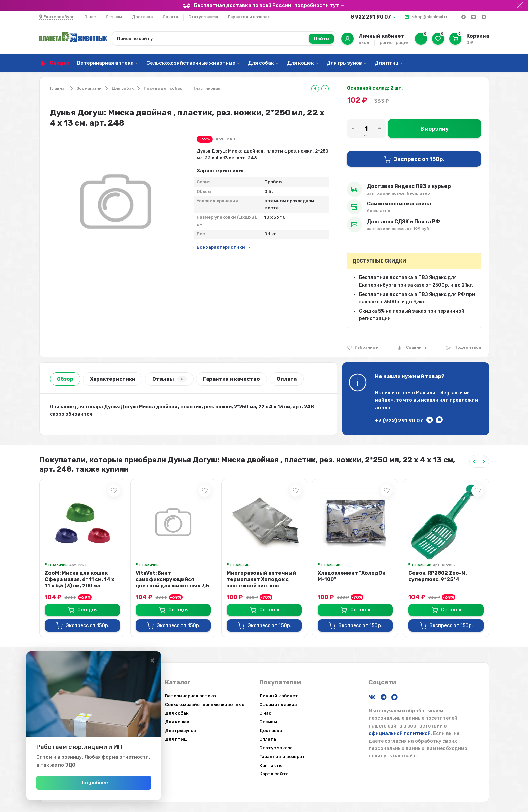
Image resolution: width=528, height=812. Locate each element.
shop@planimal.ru (430, 17)
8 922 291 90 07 (371, 17)
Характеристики (113, 379)
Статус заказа (203, 17)
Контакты (271, 765)
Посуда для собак (163, 88)
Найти (321, 39)
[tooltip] (315, 89)
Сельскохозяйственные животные (191, 63)
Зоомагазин (89, 88)
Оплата (170, 17)
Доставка (142, 17)
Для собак (261, 63)
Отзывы (114, 17)
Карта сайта (274, 774)
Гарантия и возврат (249, 17)
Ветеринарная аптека (105, 63)
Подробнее (94, 783)
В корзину (434, 129)
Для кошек (301, 63)
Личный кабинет (279, 696)
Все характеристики (221, 247)
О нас (90, 17)
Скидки (60, 63)
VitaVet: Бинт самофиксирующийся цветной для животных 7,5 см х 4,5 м (172, 583)
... (282, 17)
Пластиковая (206, 88)
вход (364, 43)
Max (421, 393)
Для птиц (387, 63)
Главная (58, 88)
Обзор (65, 379)
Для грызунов (344, 63)
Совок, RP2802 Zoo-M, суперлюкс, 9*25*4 (438, 576)
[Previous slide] (474, 461)
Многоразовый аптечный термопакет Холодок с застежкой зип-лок (261, 579)
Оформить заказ (278, 704)
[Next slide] (484, 461)
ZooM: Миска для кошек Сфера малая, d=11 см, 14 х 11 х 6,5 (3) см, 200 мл (80, 579)
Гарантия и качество (232, 379)
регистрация (395, 43)
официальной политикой (400, 733)
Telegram (448, 393)
